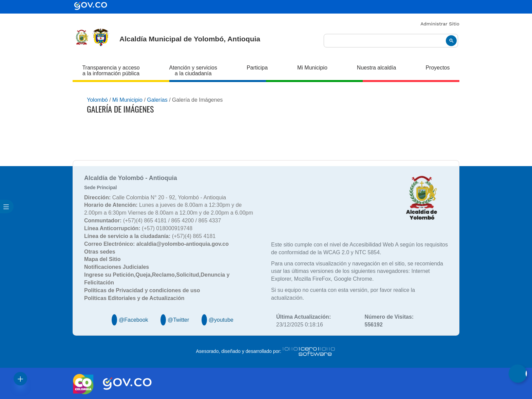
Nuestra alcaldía (377, 68)
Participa (257, 68)
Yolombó (97, 100)
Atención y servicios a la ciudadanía (193, 71)
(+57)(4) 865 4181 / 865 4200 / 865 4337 (153, 221)
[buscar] (391, 41)
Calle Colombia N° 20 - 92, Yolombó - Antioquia (155, 197)
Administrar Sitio (440, 24)
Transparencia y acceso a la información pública (111, 71)
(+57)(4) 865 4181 (150, 236)
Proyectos (438, 68)
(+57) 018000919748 (138, 228)
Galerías (157, 100)
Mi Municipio (312, 68)
